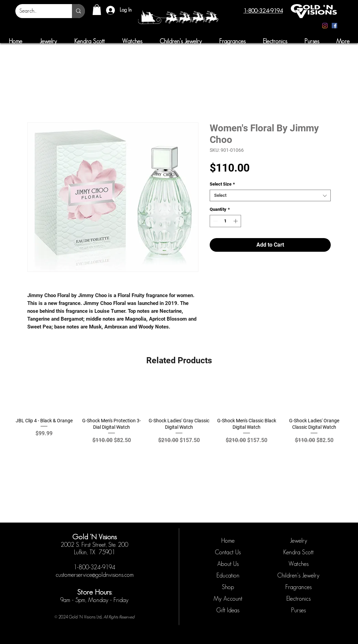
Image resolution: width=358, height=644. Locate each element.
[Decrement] (215, 221)
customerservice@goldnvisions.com (95, 575)
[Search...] (39, 11)
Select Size (222, 184)
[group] (179, 415)
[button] (97, 10)
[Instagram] (325, 26)
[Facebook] (334, 26)
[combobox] (270, 195)
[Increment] (236, 221)
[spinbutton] (226, 221)
